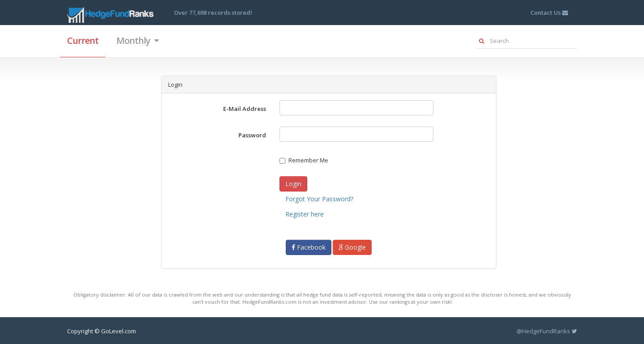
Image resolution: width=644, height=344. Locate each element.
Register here (305, 214)
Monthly (137, 40)
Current (83, 40)
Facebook (309, 247)
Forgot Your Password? (319, 199)
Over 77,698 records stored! (213, 13)
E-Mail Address (245, 109)
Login (293, 184)
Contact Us (549, 13)
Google (352, 247)
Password (252, 135)
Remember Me (304, 160)
